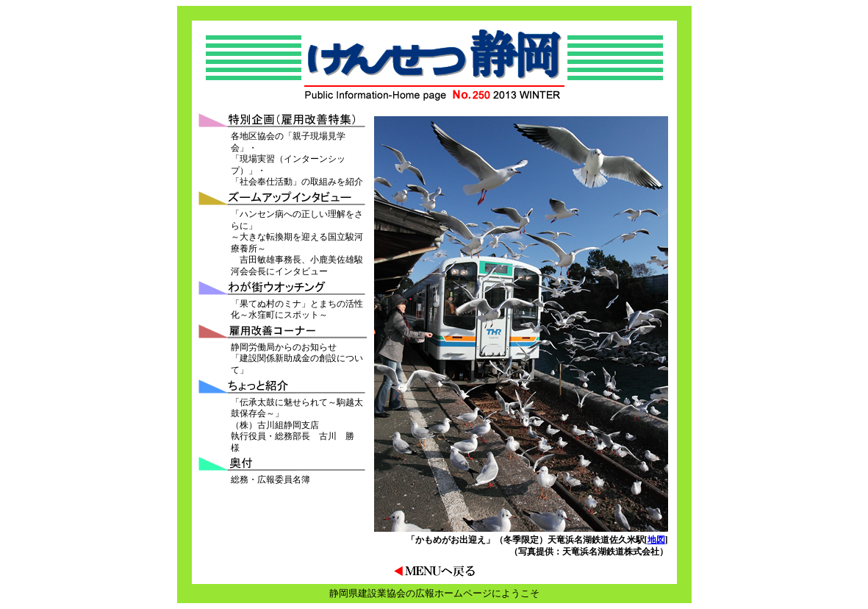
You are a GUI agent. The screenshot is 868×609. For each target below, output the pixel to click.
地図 (656, 540)
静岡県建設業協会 (367, 593)
